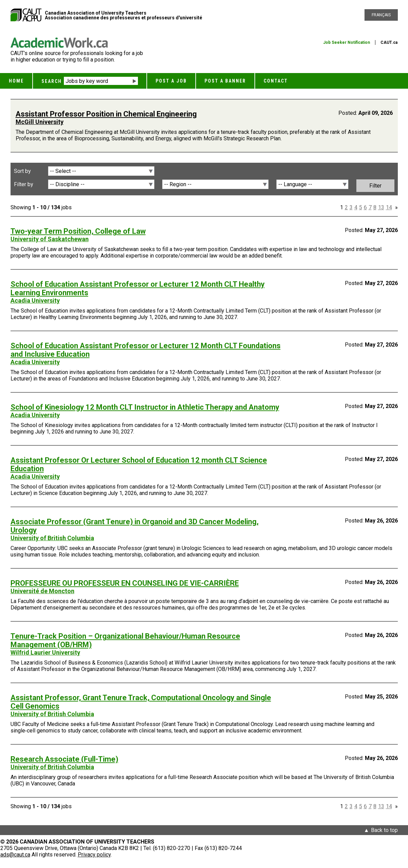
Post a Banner (225, 81)
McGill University (40, 122)
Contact (276, 81)
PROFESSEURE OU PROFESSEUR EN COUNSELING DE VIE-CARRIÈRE (125, 583)
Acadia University (35, 300)
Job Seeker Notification (347, 42)
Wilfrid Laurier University (45, 652)
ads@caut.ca (15, 855)
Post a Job (171, 81)
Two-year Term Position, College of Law (78, 231)
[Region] (215, 184)
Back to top (384, 830)
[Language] (312, 184)
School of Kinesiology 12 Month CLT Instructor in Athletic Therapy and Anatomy (145, 407)
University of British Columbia (52, 538)
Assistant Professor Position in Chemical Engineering (106, 114)
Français (381, 15)
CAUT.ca (389, 42)
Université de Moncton (42, 591)
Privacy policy (94, 855)
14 (389, 207)
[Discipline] (101, 184)
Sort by (22, 171)
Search (52, 81)
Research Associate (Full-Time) (64, 759)
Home (16, 81)
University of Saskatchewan (50, 239)
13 (381, 207)
